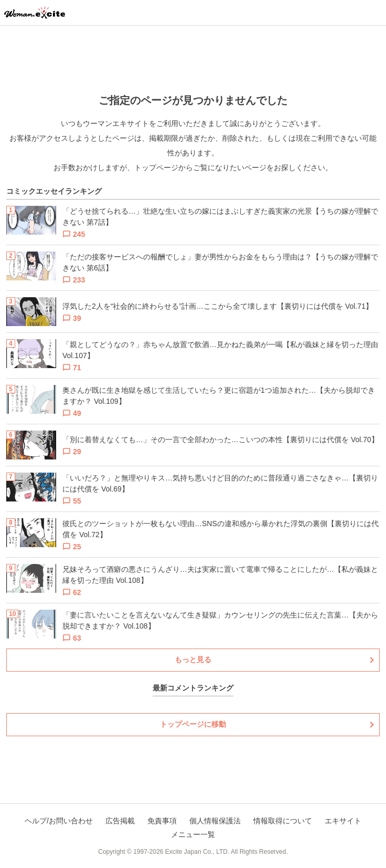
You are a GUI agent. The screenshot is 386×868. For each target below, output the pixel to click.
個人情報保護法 (215, 821)
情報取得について (283, 821)
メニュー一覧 (193, 834)
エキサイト (343, 821)
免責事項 (162, 821)
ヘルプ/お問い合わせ (59, 821)
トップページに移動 (193, 724)
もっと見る (193, 660)
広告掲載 (120, 821)
